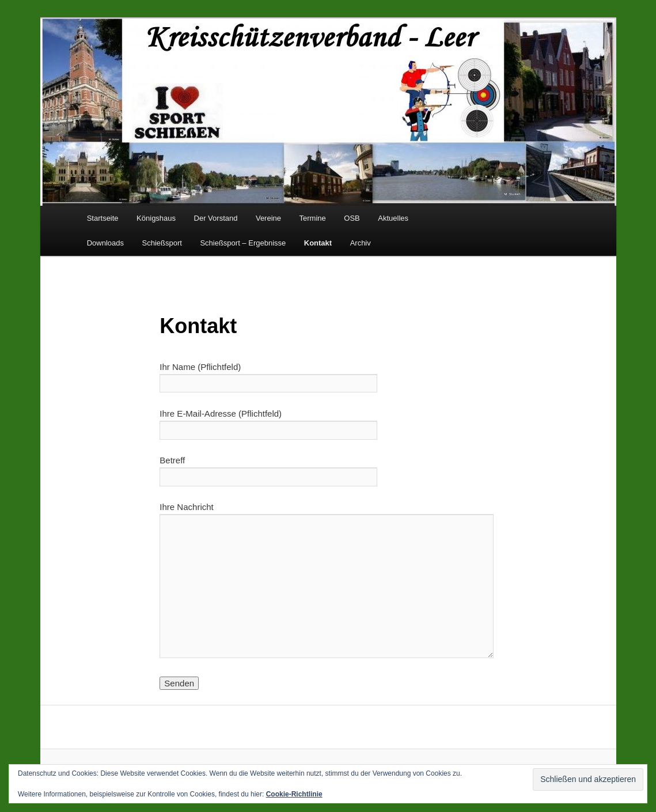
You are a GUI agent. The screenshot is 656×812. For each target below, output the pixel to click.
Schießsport (162, 243)
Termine (313, 218)
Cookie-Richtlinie (294, 794)
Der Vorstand (216, 218)
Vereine (268, 218)
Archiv (361, 243)
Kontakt (318, 243)
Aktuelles (393, 218)
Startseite (103, 218)
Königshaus (156, 218)
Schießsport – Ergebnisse (243, 243)
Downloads (105, 243)
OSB (352, 218)
